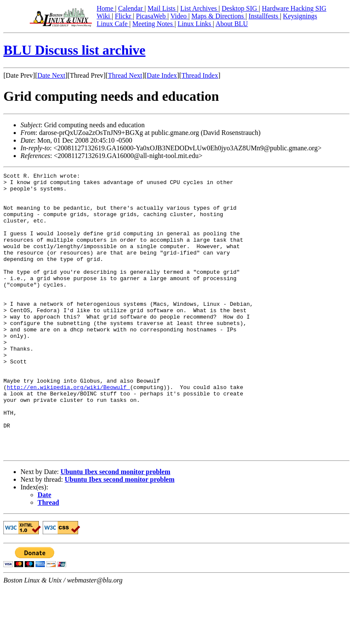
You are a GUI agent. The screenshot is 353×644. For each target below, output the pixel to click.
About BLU (232, 24)
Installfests (264, 16)
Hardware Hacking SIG (294, 8)
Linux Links (195, 24)
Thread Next (125, 75)
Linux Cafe (113, 24)
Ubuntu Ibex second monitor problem (115, 528)
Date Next (51, 75)
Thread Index (200, 75)
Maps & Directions (218, 16)
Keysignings (300, 16)
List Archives (199, 8)
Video (179, 16)
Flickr (124, 16)
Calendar (131, 8)
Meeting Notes (153, 24)
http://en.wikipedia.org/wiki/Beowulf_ (69, 430)
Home (106, 8)
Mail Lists (162, 8)
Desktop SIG (240, 8)
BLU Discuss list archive (74, 50)
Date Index (162, 75)
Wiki (104, 16)
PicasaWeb (152, 16)
